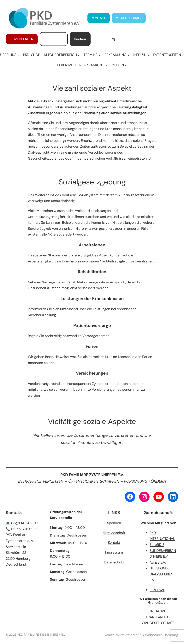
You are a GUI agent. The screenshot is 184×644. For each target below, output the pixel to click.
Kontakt (114, 543)
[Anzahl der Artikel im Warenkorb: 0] (113, 39)
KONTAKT (98, 18)
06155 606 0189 (24, 529)
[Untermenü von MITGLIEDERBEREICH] (62, 55)
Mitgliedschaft (114, 533)
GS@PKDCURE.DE (25, 523)
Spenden (114, 523)
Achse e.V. (158, 562)
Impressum (114, 552)
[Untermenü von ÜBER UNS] (10, 55)
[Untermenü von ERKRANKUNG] (117, 55)
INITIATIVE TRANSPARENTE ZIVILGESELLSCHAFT (158, 617)
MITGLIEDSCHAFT (129, 18)
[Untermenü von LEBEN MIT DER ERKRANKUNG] (82, 65)
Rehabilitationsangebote (86, 282)
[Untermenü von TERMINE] (92, 55)
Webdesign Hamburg (162, 635)
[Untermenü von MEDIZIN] (141, 55)
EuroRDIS (157, 545)
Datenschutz (114, 562)
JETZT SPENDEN (22, 39)
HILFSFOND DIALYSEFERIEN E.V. (161, 574)
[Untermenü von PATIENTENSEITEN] (169, 55)
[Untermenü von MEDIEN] (119, 65)
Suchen (80, 39)
